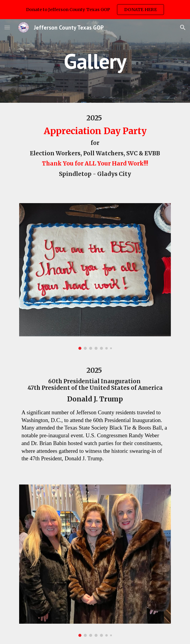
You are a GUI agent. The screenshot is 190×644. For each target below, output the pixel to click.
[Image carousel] (95, 276)
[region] (95, 10)
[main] (95, 61)
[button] (7, 27)
